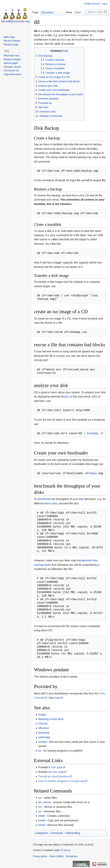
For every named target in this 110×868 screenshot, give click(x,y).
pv (40, 751)
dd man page (56, 772)
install (42, 820)
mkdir (41, 816)
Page (35, 12)
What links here (12, 56)
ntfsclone (44, 728)
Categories (42, 833)
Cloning (43, 723)
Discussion (47, 12)
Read (57, 20)
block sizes (51, 503)
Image (42, 714)
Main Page (9, 37)
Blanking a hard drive (51, 719)
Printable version (12, 67)
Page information (12, 74)
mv (40, 807)
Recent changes (12, 41)
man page (57, 767)
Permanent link (11, 71)
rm (40, 811)
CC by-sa (65, 850)
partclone (44, 733)
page (57, 698)
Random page (11, 45)
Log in (105, 4)
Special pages (11, 63)
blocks (65, 397)
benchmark (44, 499)
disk (81, 499)
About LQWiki (56, 856)
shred (42, 825)
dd (36, 31)
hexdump (92, 433)
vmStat (42, 742)
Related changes (12, 59)
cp (40, 798)
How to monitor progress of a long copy (62, 781)
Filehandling (73, 833)
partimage (44, 737)
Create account (92, 4)
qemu (93, 473)
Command (57, 833)
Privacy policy (40, 856)
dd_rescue (44, 802)
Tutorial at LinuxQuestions (54, 776)
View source (70, 20)
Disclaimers (72, 856)
